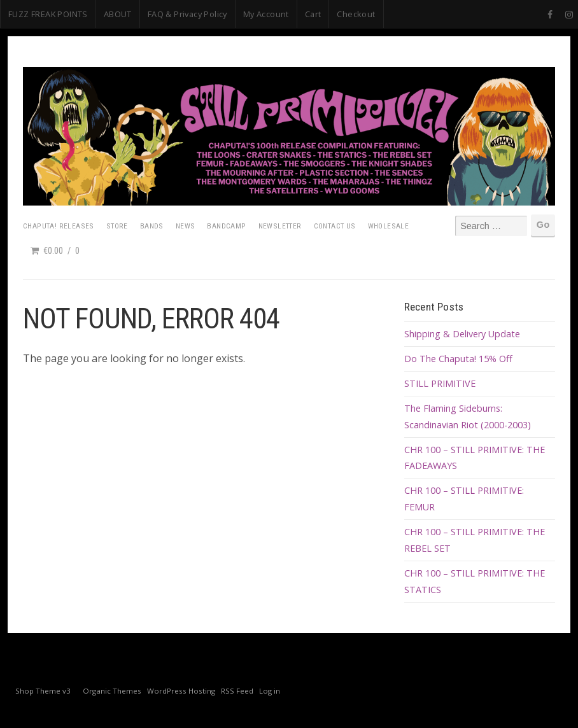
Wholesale (389, 226)
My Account (266, 14)
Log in (270, 691)
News (186, 226)
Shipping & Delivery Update (462, 334)
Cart (313, 14)
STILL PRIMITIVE (440, 383)
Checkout (356, 14)
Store (117, 226)
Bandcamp (226, 226)
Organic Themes (112, 691)
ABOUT (118, 14)
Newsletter (280, 226)
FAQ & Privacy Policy (187, 14)
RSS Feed (237, 691)
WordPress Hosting (181, 691)
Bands (152, 226)
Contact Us (335, 226)
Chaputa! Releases (59, 226)
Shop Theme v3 (43, 691)
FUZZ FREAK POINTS (48, 14)
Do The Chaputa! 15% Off (458, 359)
